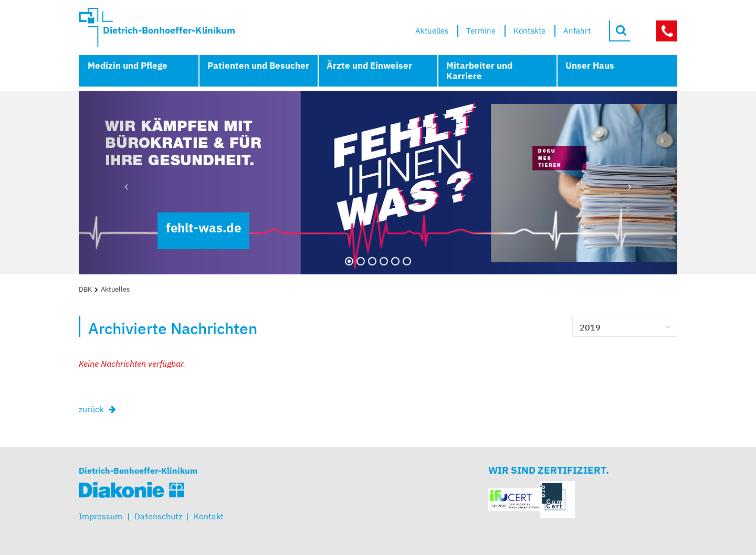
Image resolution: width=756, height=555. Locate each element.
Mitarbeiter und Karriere (479, 71)
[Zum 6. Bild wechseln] (407, 261)
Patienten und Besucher (258, 66)
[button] (124, 183)
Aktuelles (115, 289)
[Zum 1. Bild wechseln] (349, 261)
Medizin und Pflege (128, 66)
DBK (85, 289)
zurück (91, 409)
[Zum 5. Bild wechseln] (395, 261)
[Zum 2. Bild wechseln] (361, 261)
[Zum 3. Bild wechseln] (372, 261)
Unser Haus (590, 66)
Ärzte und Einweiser (369, 66)
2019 (590, 327)
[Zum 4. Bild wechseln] (384, 261)
